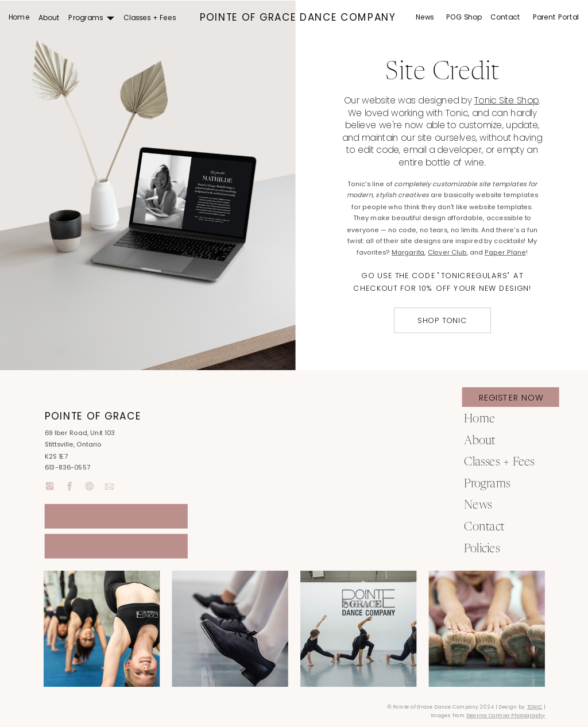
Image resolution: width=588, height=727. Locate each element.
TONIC (535, 707)
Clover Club (447, 252)
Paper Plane (505, 252)
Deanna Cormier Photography (506, 716)
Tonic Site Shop (507, 100)
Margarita (408, 252)
